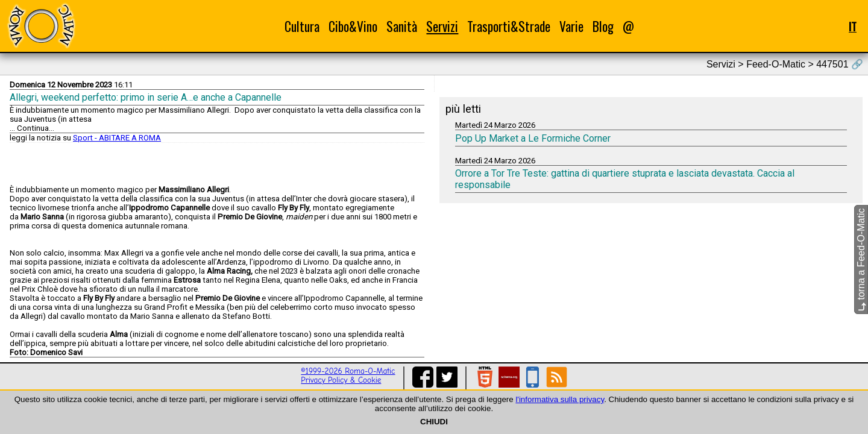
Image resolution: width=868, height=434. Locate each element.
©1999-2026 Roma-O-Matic (348, 371)
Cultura (302, 26)
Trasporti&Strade (509, 26)
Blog (603, 26)
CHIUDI (434, 422)
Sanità (402, 26)
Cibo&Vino (353, 26)
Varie (571, 26)
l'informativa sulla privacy (560, 399)
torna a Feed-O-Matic (861, 260)
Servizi (442, 26)
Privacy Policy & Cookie (341, 380)
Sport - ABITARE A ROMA (117, 138)
